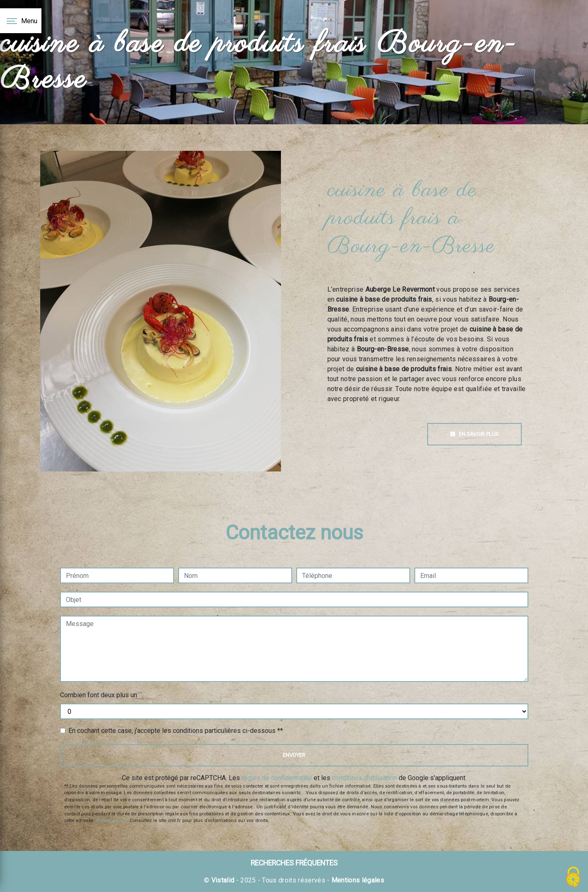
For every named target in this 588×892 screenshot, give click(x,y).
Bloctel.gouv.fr (111, 821)
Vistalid (223, 880)
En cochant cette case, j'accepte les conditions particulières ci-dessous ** (176, 731)
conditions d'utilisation (364, 778)
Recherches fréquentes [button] (294, 863)
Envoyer (294, 755)
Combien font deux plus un (99, 695)
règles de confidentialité (277, 778)
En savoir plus (474, 434)
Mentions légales (357, 880)
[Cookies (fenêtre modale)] (573, 878)
